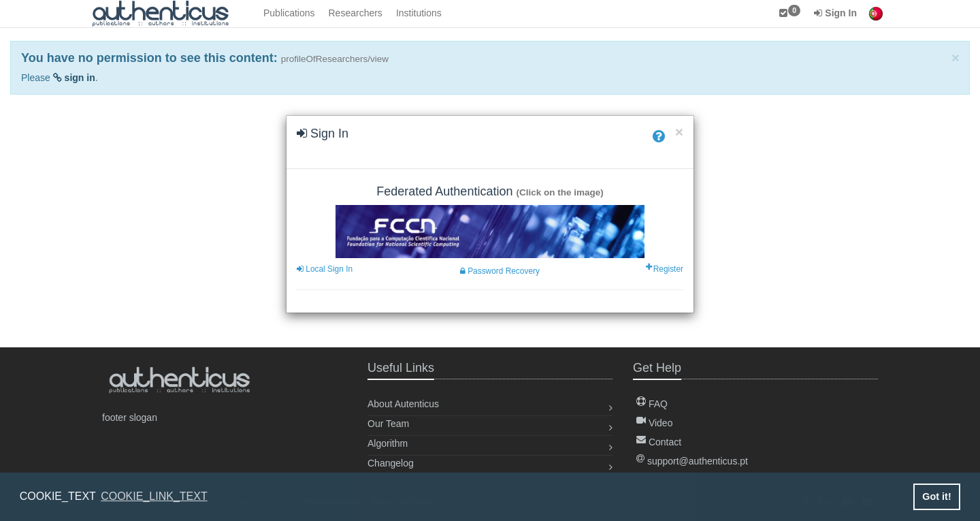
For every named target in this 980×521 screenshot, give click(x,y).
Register (665, 269)
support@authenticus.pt (692, 461)
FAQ (652, 404)
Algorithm (388, 443)
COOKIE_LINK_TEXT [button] (154, 496)
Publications (289, 13)
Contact (659, 442)
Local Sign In (325, 269)
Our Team (388, 424)
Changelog (391, 463)
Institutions (419, 13)
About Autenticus (403, 404)
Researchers (356, 13)
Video (654, 423)
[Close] (955, 58)
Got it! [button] (936, 496)
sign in (74, 78)
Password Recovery (500, 271)
